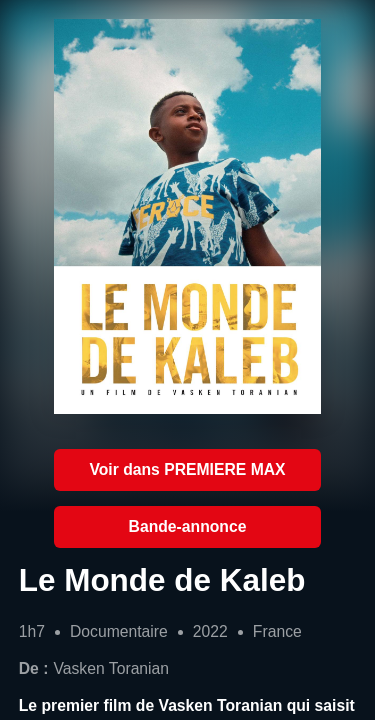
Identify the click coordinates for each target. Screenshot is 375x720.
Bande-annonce (188, 526)
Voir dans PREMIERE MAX (187, 469)
